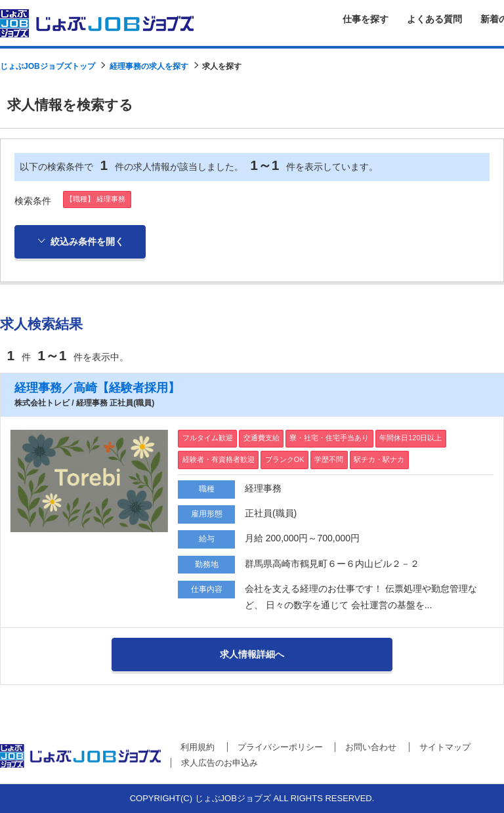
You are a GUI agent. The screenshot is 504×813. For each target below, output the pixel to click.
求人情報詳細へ (252, 654)
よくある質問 (434, 19)
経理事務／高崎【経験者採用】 (97, 388)
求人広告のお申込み (220, 763)
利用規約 (198, 747)
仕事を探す (366, 19)
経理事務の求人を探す (149, 66)
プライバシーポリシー (280, 747)
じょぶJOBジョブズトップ (48, 66)
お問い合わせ (371, 747)
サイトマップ (445, 747)
